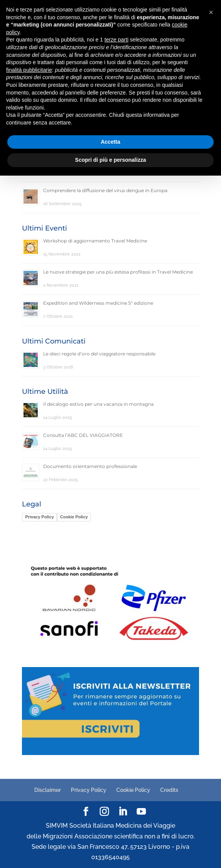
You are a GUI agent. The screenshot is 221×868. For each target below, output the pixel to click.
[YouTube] (141, 812)
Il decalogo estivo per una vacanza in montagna (98, 404)
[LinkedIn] (123, 812)
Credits (169, 790)
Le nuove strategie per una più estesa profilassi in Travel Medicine (118, 272)
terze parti (116, 40)
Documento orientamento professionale (90, 466)
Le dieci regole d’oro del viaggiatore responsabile (99, 354)
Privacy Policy (39, 517)
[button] (211, 12)
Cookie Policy (74, 517)
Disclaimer (48, 790)
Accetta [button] (111, 142)
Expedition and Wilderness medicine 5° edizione (98, 303)
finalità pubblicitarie (29, 70)
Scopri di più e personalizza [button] (110, 160)
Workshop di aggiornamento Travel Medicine (95, 241)
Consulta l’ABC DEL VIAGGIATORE (83, 435)
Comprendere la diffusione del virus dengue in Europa (105, 190)
